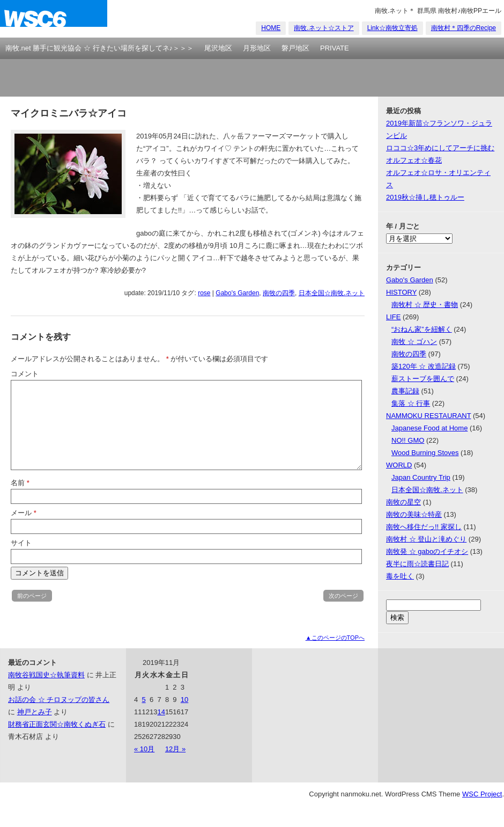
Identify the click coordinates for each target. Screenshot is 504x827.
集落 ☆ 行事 (411, 403)
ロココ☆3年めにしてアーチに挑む (440, 148)
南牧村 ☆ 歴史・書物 (425, 305)
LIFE (393, 317)
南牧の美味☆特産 (414, 514)
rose (204, 293)
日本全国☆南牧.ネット (332, 293)
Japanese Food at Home (429, 428)
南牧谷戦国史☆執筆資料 (46, 675)
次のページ (343, 596)
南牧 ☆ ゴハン (414, 342)
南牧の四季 (279, 293)
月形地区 (257, 48)
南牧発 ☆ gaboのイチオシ (427, 551)
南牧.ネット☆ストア (324, 28)
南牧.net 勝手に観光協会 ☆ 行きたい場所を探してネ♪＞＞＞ (99, 48)
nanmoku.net (54, 19)
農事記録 (405, 391)
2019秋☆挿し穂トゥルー (425, 197)
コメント (25, 374)
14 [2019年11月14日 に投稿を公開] (161, 712)
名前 (20, 483)
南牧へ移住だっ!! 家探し (424, 527)
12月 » (175, 749)
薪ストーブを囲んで (423, 379)
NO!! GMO (408, 440)
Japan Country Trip (421, 477)
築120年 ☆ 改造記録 (424, 366)
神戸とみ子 (35, 712)
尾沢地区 (218, 48)
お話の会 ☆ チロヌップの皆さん (59, 700)
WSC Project (482, 794)
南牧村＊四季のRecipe (464, 28)
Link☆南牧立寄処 (392, 28)
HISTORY (401, 292)
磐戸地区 (295, 48)
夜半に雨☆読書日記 (417, 564)
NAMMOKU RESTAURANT (428, 416)
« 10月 (144, 749)
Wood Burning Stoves (425, 453)
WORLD (399, 465)
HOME (271, 28)
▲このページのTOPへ (335, 638)
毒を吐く (400, 576)
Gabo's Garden (237, 293)
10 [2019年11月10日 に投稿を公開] (184, 700)
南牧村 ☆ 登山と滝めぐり (426, 539)
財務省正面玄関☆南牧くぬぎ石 (57, 724)
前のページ (32, 596)
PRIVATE (335, 48)
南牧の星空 (403, 502)
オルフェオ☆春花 (414, 160)
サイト (21, 543)
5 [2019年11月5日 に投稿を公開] (143, 700)
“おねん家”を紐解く (422, 329)
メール (24, 513)
